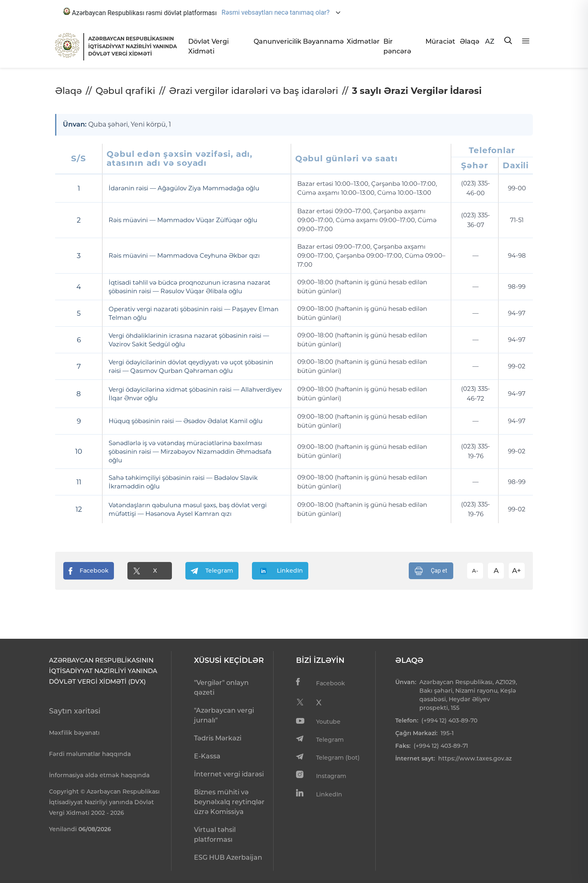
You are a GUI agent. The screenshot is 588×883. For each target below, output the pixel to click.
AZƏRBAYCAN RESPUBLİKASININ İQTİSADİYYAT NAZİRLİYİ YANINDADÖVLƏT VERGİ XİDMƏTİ (133, 46)
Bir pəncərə (397, 46)
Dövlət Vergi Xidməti (208, 46)
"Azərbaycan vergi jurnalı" (224, 715)
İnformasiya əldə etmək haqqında (99, 775)
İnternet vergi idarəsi (229, 774)
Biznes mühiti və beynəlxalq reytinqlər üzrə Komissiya (229, 802)
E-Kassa (207, 756)
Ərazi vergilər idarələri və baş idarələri (254, 91)
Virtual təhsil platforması (215, 835)
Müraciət (439, 41)
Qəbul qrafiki (125, 91)
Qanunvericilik (275, 41)
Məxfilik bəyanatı (74, 733)
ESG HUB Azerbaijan (228, 857)
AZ (490, 41)
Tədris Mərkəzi (218, 738)
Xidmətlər (362, 41)
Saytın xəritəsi (75, 711)
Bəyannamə (322, 41)
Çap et (431, 571)
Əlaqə (469, 41)
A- (475, 570)
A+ (517, 570)
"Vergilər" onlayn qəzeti (221, 688)
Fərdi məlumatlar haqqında (90, 754)
